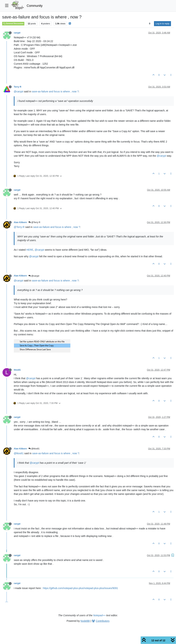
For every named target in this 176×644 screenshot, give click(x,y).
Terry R (18, 87)
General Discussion (13, 23)
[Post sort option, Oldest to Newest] (150, 24)
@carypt (18, 91)
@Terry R (34, 222)
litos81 (17, 370)
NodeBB (85, 621)
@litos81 (34, 449)
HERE (30, 250)
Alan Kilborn (20, 222)
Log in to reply (162, 24)
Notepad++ (99, 615)
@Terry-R (19, 227)
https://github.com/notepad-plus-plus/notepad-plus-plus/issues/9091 (80, 588)
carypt (17, 33)
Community (35, 6)
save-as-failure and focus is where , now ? (55, 91)
